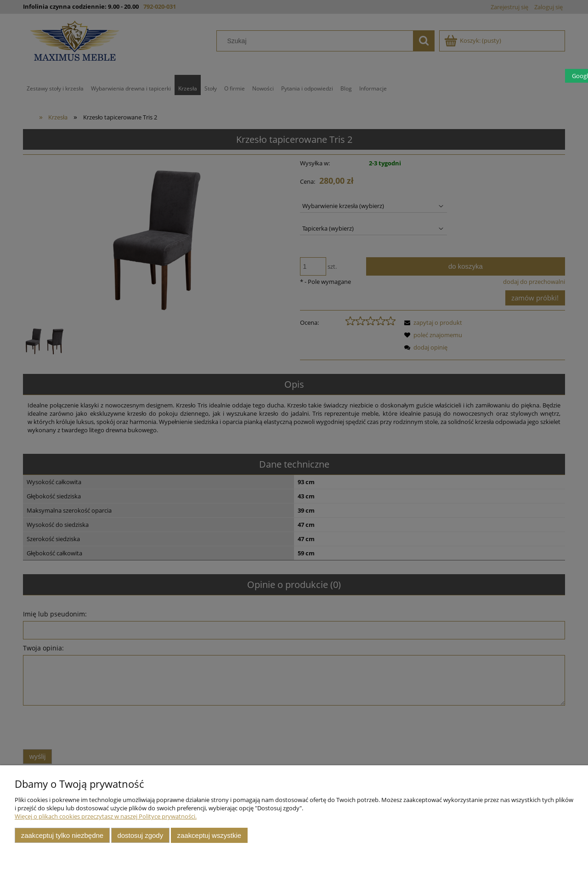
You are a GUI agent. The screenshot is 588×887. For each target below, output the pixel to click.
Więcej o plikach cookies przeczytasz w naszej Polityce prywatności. (106, 816)
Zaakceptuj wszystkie (209, 835)
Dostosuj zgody (140, 835)
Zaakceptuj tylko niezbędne (62, 835)
